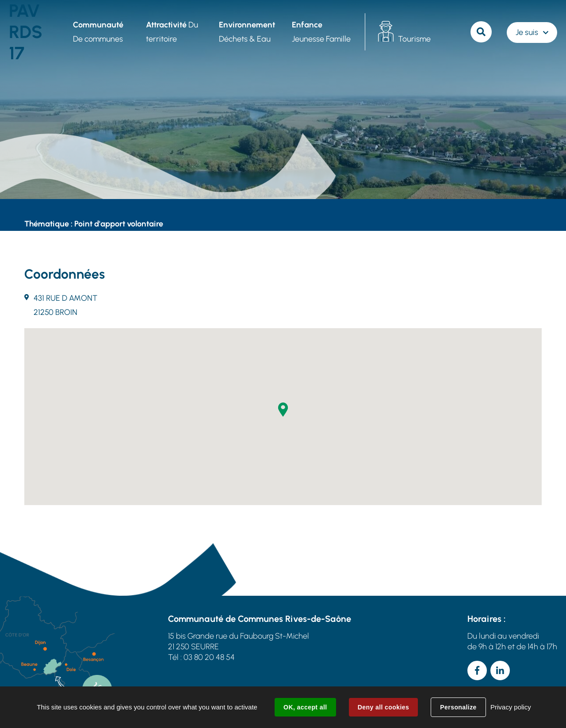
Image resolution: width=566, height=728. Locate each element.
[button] (283, 410)
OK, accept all (305, 707)
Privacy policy (511, 707)
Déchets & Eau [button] (247, 32)
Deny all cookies (383, 707)
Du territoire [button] (172, 32)
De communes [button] (98, 32)
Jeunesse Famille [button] (321, 32)
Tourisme (414, 39)
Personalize (458, 707)
